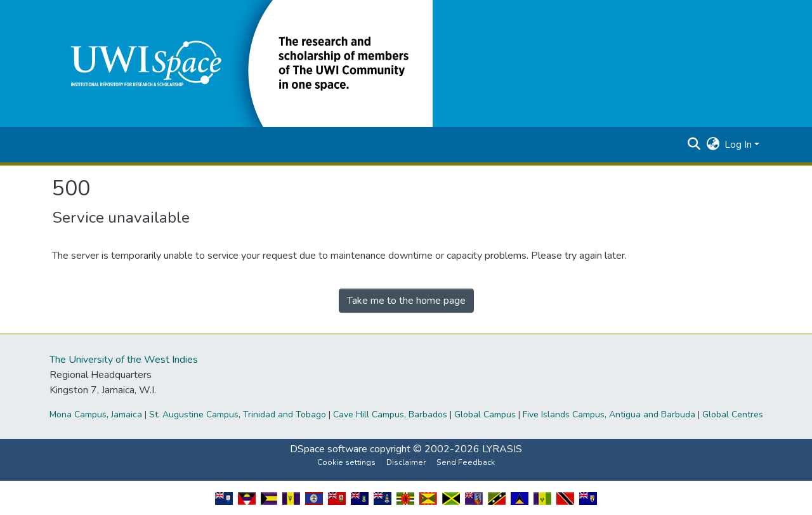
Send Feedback (466, 462)
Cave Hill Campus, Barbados (390, 414)
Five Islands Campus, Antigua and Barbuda (609, 414)
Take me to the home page (406, 301)
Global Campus (485, 414)
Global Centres (733, 414)
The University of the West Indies (124, 360)
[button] (242, 63)
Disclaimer (406, 462)
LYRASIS (502, 449)
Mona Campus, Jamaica (96, 414)
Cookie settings (346, 462)
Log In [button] (739, 145)
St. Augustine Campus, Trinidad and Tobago (238, 414)
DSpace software (329, 449)
